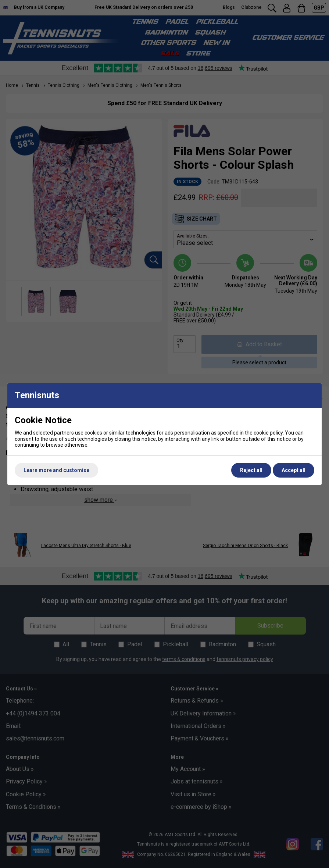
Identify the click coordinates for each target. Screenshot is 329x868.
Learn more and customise (56, 470)
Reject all (251, 470)
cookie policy (268, 433)
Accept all (294, 470)
